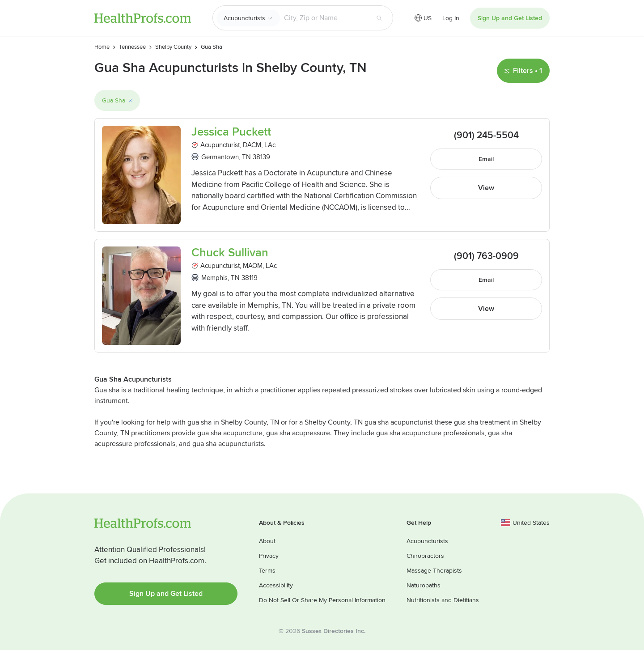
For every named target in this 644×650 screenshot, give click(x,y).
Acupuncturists (244, 18)
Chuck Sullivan (230, 253)
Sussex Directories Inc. (334, 631)
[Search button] (379, 18)
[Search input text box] (324, 18)
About (267, 541)
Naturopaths (424, 585)
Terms (267, 571)
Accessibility (276, 585)
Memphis (214, 278)
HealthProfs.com (143, 18)
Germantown (220, 157)
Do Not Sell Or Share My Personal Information (322, 600)
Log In (451, 18)
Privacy (269, 556)
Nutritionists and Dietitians (443, 600)
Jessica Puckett (231, 132)
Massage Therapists (434, 571)
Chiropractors (425, 556)
